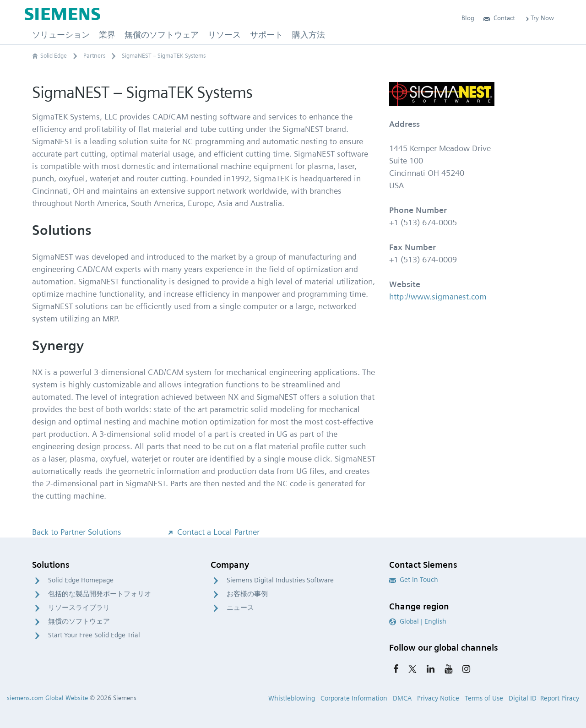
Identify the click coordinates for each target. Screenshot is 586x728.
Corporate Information (354, 698)
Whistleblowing (292, 698)
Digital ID (523, 698)
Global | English (418, 621)
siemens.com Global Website (47, 698)
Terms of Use (484, 698)
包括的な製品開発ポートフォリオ (100, 594)
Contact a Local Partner (213, 532)
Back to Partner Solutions (77, 532)
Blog (468, 18)
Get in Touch (414, 580)
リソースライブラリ (79, 608)
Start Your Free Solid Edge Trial (94, 635)
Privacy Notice (438, 698)
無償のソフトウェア (79, 621)
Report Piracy (560, 698)
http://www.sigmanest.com (438, 296)
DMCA (402, 698)
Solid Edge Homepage (81, 580)
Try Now (539, 18)
